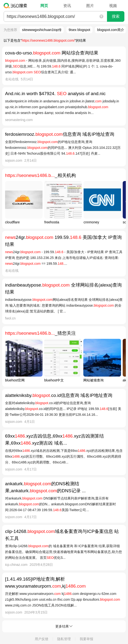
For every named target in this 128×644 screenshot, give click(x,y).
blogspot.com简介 (110, 30)
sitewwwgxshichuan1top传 (42, 30)
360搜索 (17, 6)
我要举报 (86, 639)
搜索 (116, 16)
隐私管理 (64, 639)
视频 (113, 6)
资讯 (67, 6)
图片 (90, 6)
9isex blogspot (79, 30)
